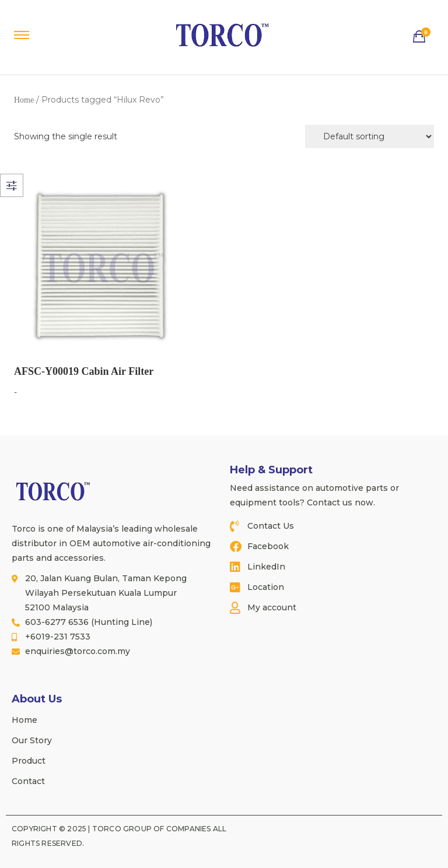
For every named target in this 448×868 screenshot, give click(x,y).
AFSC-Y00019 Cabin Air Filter (84, 371)
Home (24, 100)
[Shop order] (370, 136)
